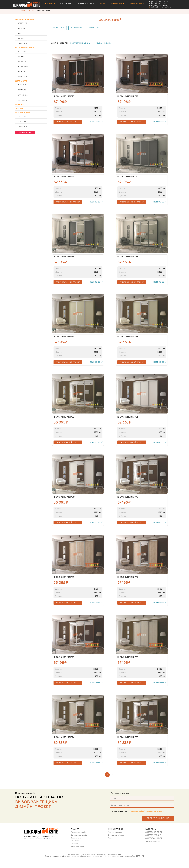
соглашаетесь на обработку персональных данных (146, 817)
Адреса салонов (115, 838)
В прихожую (22, 67)
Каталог (50, 4)
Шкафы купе (21, 81)
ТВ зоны (19, 109)
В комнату (21, 39)
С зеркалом (94, 28)
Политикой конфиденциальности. (43, 844)
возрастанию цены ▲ (80, 43)
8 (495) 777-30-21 (159, 4)
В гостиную (22, 23)
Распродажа (67, 4)
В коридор (22, 33)
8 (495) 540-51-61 (159, 2)
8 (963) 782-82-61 (159, 5)
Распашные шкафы (24, 19)
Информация (137, 4)
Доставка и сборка (116, 841)
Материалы (118, 4)
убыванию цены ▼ (104, 43)
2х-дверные (59, 28)
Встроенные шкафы (25, 48)
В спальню (22, 28)
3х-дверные (76, 28)
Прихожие (20, 104)
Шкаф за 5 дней (86, 4)
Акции (103, 4)
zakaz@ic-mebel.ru (160, 7)
